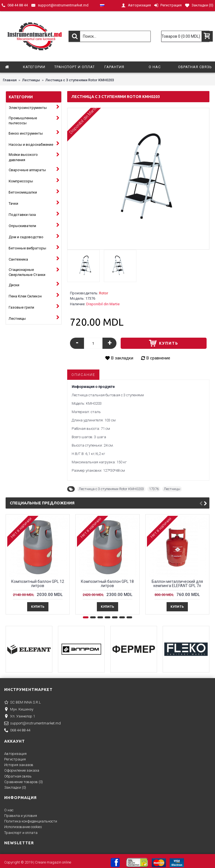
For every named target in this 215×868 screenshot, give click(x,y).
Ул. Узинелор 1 (20, 717)
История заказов (19, 765)
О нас (9, 810)
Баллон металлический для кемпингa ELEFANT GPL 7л (177, 584)
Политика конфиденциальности (31, 821)
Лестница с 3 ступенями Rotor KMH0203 (111, 489)
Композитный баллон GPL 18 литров (107, 584)
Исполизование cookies (23, 827)
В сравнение (158, 358)
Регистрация (15, 759)
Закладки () (15, 787)
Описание (83, 375)
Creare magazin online (53, 862)
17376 (154, 489)
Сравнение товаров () (24, 782)
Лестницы (172, 489)
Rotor (104, 293)
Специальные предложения (42, 503)
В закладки (122, 358)
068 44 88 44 (17, 731)
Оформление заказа (22, 770)
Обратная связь (18, 776)
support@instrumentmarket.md (32, 724)
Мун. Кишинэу (19, 710)
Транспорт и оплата (21, 833)
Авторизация (15, 754)
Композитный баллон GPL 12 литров (38, 584)
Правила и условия (21, 816)
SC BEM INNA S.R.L (23, 703)
